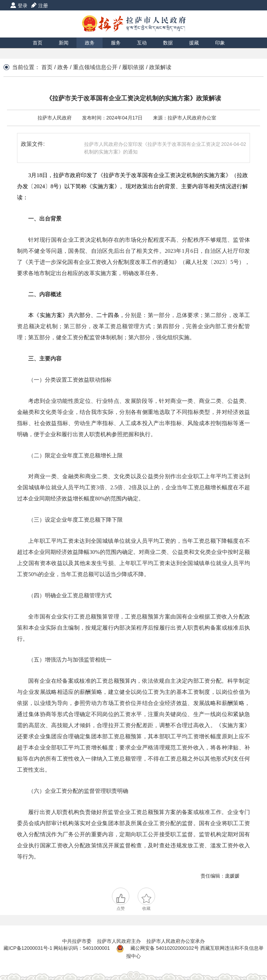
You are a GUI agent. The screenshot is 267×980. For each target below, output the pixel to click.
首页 (38, 43)
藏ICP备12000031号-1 (29, 948)
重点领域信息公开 (95, 67)
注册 (43, 6)
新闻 (64, 43)
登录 (23, 6)
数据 (168, 43)
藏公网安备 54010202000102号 (165, 948)
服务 (116, 43)
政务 (90, 43)
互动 (142, 43)
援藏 (194, 43)
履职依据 (133, 67)
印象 (220, 43)
